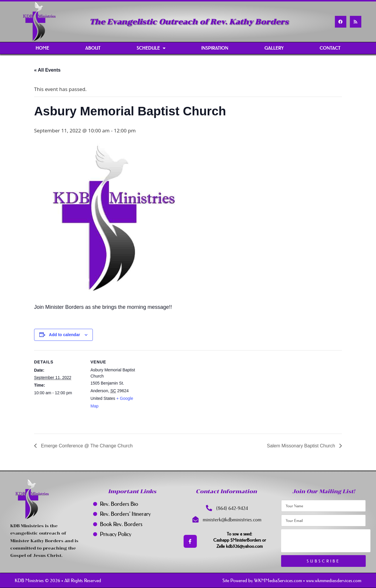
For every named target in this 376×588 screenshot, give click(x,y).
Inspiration (215, 48)
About (93, 48)
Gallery (274, 48)
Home (42, 48)
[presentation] (326, 541)
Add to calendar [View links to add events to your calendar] (65, 335)
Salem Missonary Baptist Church (302, 446)
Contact (330, 48)
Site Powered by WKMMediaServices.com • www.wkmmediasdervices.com (292, 580)
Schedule (151, 48)
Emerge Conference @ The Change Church (86, 446)
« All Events (47, 70)
